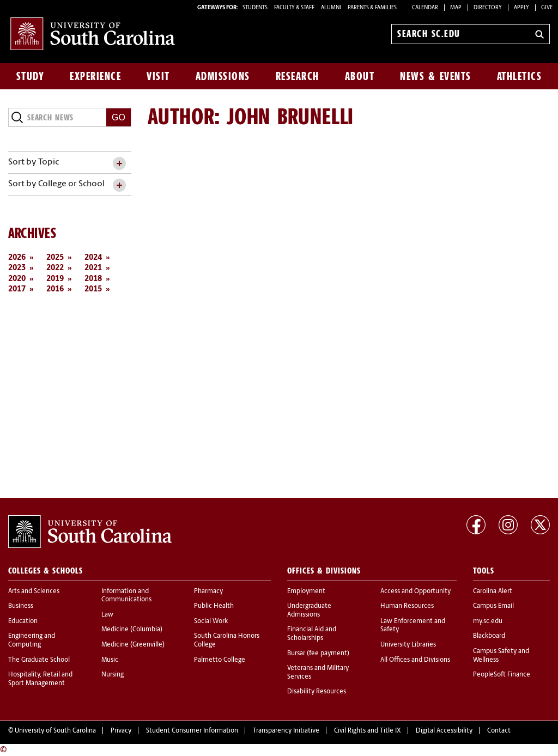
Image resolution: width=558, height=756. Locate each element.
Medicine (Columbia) (132, 630)
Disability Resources (317, 692)
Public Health (214, 606)
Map (456, 8)
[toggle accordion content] (119, 164)
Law (107, 615)
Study (31, 76)
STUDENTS (256, 8)
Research (298, 76)
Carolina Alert (493, 592)
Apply (521, 8)
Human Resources (407, 606)
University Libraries (408, 645)
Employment (306, 592)
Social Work (211, 621)
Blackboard (489, 636)
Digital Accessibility (444, 731)
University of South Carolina (55, 731)
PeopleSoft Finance (502, 675)
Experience (95, 76)
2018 (93, 279)
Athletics (520, 76)
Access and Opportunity (416, 592)
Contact (499, 731)
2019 (55, 279)
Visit (158, 76)
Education (23, 621)
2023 (17, 268)
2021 (93, 268)
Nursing (113, 675)
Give (547, 8)
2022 (55, 268)
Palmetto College (220, 660)
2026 (17, 258)
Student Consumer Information (192, 731)
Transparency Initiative (286, 731)
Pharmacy (208, 592)
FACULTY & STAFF (294, 8)
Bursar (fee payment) (318, 654)
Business (21, 606)
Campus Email (493, 606)
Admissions (223, 76)
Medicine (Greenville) (133, 645)
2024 (93, 258)
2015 (93, 289)
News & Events (436, 76)
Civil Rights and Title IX (368, 731)
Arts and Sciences (34, 592)
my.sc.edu (488, 621)
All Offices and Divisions (415, 660)
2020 (17, 279)
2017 (17, 289)
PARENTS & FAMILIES (372, 8)
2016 (55, 289)
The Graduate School (39, 660)
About (360, 76)
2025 (55, 258)
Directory (488, 8)
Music (110, 660)
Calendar (425, 8)
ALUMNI (331, 8)
